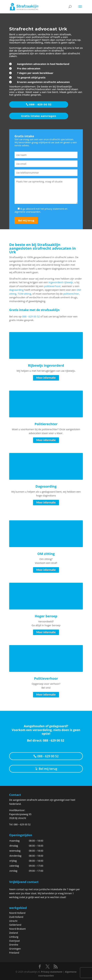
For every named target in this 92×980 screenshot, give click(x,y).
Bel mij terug (48, 769)
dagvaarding (16, 290)
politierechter (71, 294)
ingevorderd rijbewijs (61, 282)
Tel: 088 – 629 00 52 (20, 824)
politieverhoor (52, 286)
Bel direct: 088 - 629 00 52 (46, 740)
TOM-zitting (24, 294)
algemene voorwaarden (27, 212)
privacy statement (54, 209)
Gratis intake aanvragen (39, 116)
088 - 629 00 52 (40, 104)
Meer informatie (46, 378)
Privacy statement (52, 972)
